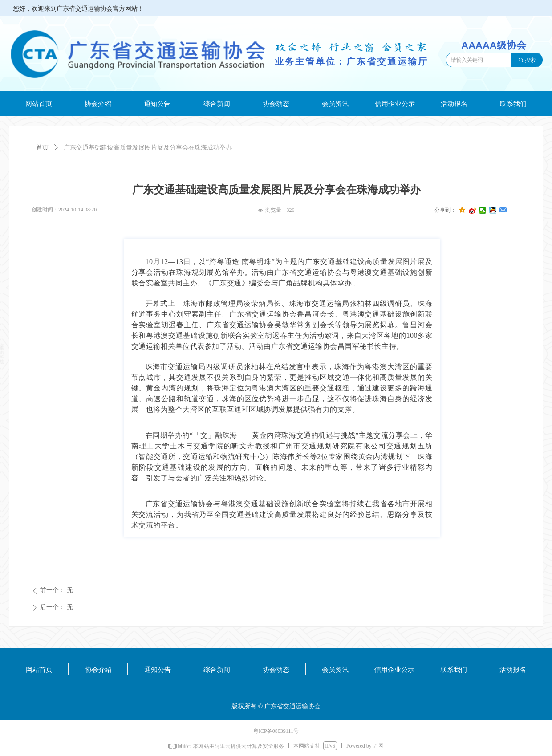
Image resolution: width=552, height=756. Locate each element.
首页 (42, 148)
